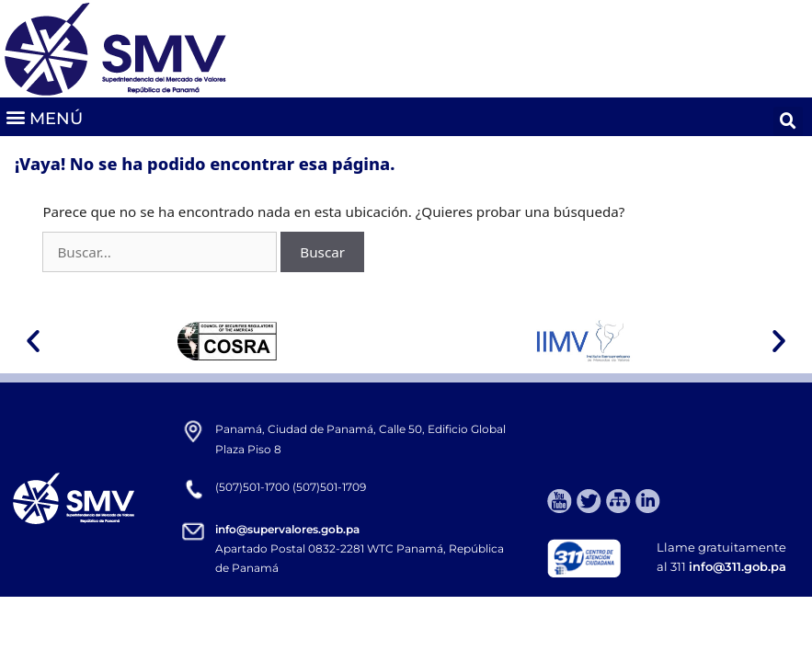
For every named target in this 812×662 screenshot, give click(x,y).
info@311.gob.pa (738, 566)
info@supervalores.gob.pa (287, 529)
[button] (44, 117)
